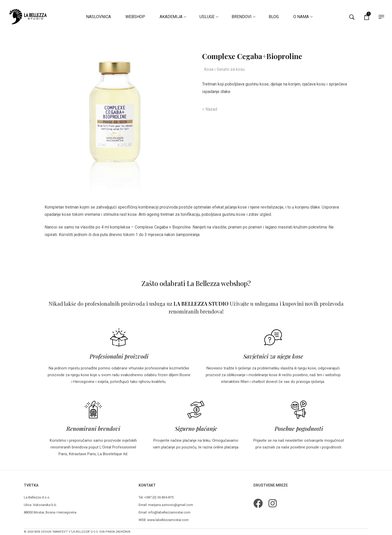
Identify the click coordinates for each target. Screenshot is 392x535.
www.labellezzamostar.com (168, 520)
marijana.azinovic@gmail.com (171, 505)
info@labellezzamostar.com (169, 512)
